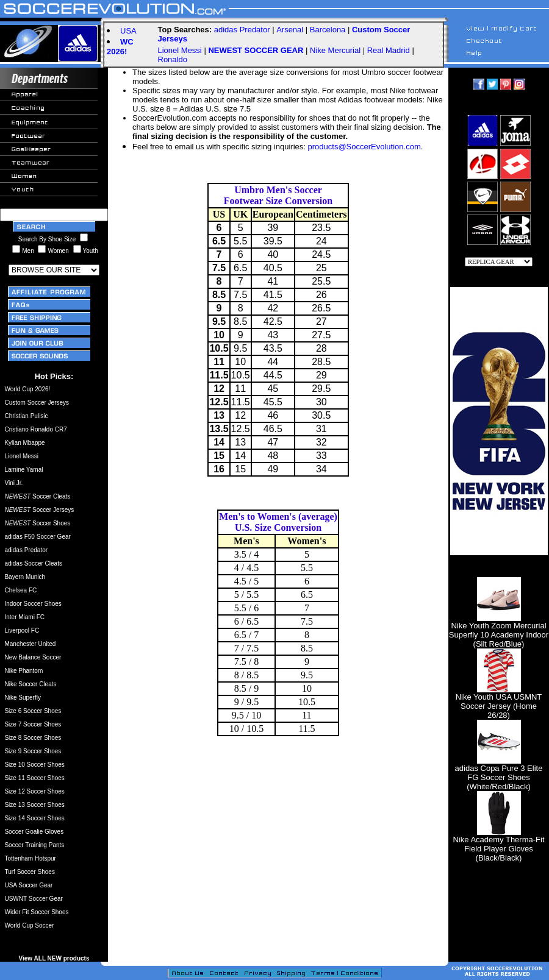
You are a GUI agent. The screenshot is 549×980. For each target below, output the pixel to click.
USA (128, 31)
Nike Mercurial (335, 50)
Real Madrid (389, 50)
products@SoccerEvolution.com (364, 147)
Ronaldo (173, 59)
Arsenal (290, 30)
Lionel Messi (180, 50)
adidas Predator (242, 30)
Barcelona (328, 30)
